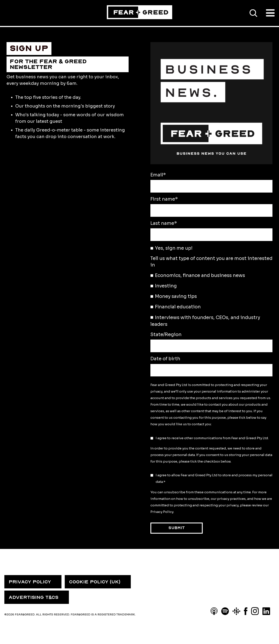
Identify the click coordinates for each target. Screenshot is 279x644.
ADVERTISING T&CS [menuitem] (34, 597)
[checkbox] (211, 300)
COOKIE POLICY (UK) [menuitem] (95, 582)
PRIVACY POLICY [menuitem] (30, 582)
